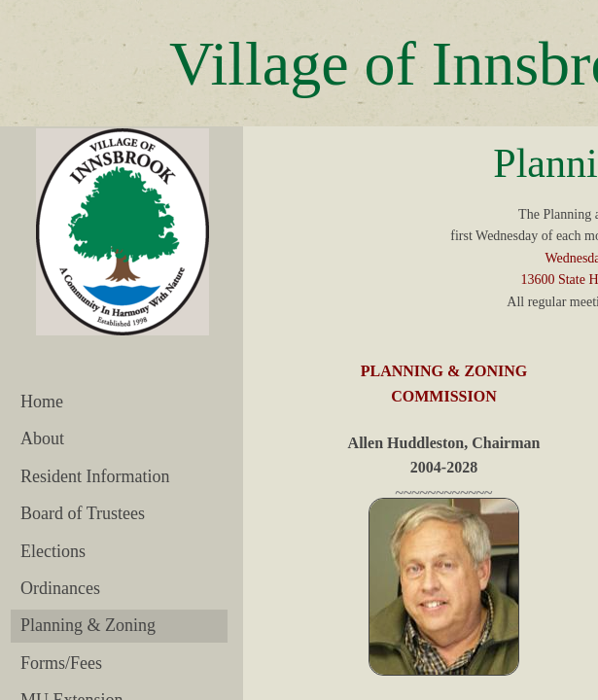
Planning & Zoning (88, 625)
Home (42, 402)
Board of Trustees (83, 513)
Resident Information (95, 476)
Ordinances (60, 588)
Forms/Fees (61, 663)
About (42, 438)
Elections (53, 551)
